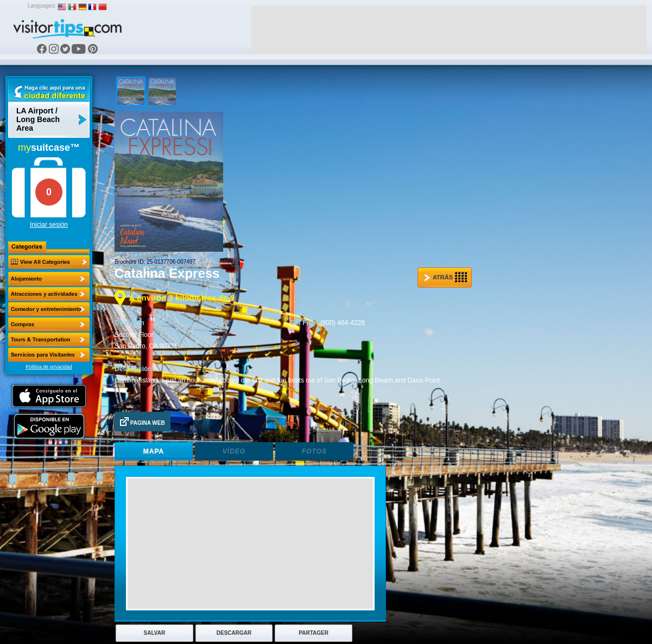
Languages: (42, 6)
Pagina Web (143, 422)
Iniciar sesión (49, 225)
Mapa (154, 451)
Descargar (234, 633)
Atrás (445, 277)
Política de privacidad (49, 367)
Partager (314, 633)
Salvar (155, 633)
